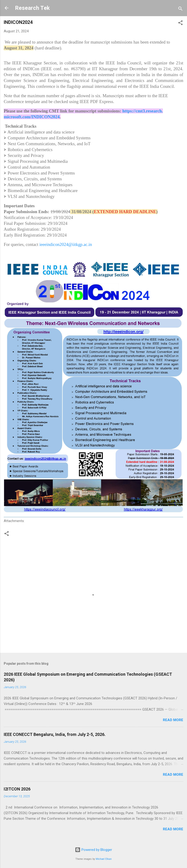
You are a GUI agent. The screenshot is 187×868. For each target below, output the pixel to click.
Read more (173, 720)
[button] (180, 24)
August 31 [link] (13, 48)
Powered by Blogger (93, 850)
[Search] (180, 9)
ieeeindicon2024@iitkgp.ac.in (66, 244)
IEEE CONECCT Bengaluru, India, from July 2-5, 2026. (55, 734)
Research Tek (32, 8)
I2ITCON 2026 (17, 789)
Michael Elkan (104, 859)
